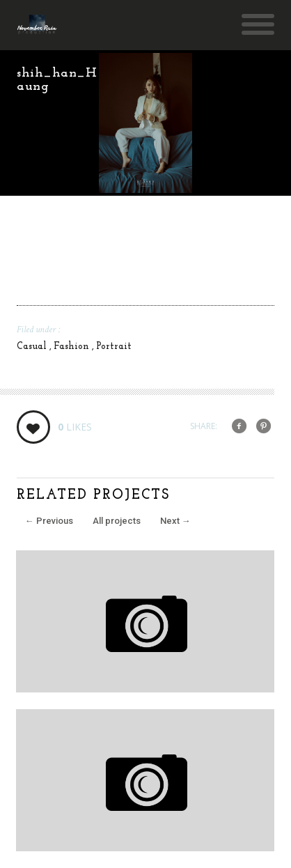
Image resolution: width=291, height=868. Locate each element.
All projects (117, 521)
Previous (49, 521)
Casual (33, 347)
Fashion (73, 347)
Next (175, 521)
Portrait (114, 347)
